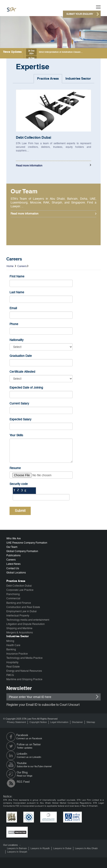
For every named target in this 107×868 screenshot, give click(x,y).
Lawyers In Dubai (62, 848)
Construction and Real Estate (23, 607)
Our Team (12, 547)
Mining (10, 641)
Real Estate (13, 667)
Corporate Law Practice (20, 590)
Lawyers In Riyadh (40, 848)
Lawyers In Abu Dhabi (86, 848)
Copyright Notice (38, 722)
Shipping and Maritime (19, 628)
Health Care (13, 645)
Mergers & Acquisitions (20, 633)
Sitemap (91, 722)
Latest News (13, 564)
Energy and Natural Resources (24, 671)
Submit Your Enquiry (80, 14)
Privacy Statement (16, 722)
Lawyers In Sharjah (17, 852)
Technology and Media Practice (24, 658)
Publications (13, 555)
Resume (15, 468)
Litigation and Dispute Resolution (26, 624)
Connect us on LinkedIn (59, 755)
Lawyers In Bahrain (17, 848)
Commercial (13, 598)
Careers (22, 266)
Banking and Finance (19, 603)
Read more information (29, 166)
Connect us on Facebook (60, 737)
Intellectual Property (18, 616)
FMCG (10, 675)
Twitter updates (59, 746)
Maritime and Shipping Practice (24, 679)
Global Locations (16, 573)
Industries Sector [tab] (78, 79)
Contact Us (13, 568)
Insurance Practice (17, 654)
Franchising (13, 594)
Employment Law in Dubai (22, 611)
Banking (11, 649)
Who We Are (14, 539)
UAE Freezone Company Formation (27, 543)
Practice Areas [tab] (48, 79)
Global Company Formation (22, 551)
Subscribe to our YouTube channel (59, 765)
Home (10, 266)
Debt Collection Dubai (33, 138)
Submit (20, 511)
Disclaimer (77, 722)
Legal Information (59, 722)
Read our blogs (59, 774)
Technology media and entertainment (28, 620)
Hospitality (12, 662)
